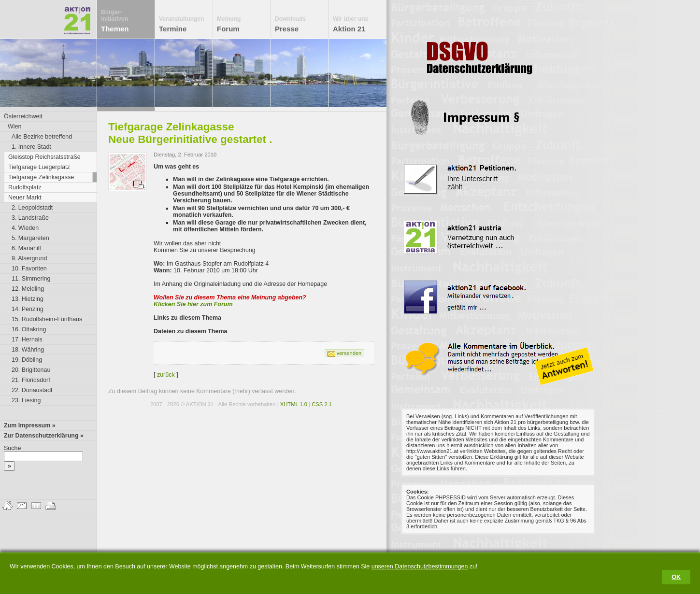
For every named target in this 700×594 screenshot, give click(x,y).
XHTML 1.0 (294, 404)
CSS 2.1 (322, 404)
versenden (349, 353)
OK (676, 577)
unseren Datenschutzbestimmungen (420, 566)
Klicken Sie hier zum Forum (193, 304)
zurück (166, 375)
